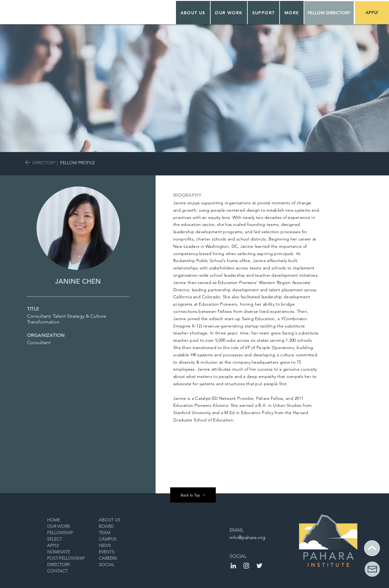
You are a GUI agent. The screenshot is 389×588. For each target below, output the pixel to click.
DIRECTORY (44, 163)
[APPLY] (372, 13)
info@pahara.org (247, 537)
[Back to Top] (193, 495)
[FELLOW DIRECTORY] (329, 13)
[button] (229, 13)
